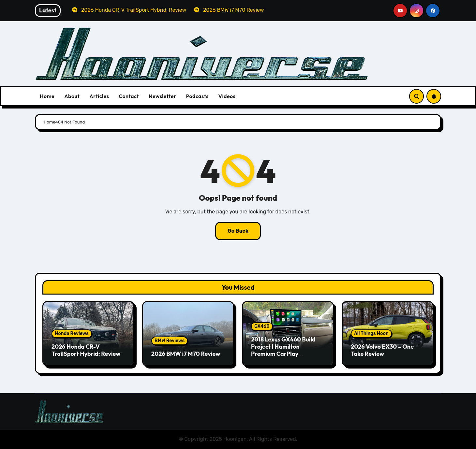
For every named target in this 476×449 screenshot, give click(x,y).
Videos (227, 96)
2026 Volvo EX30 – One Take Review (382, 350)
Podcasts (197, 96)
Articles (99, 96)
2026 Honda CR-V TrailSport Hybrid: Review (86, 350)
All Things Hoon (371, 333)
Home (47, 96)
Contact (129, 96)
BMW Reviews (170, 341)
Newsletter (162, 96)
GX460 (262, 326)
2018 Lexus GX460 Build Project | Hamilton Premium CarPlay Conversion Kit (283, 350)
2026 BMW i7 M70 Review (186, 354)
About (72, 96)
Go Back (238, 231)
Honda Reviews (72, 333)
